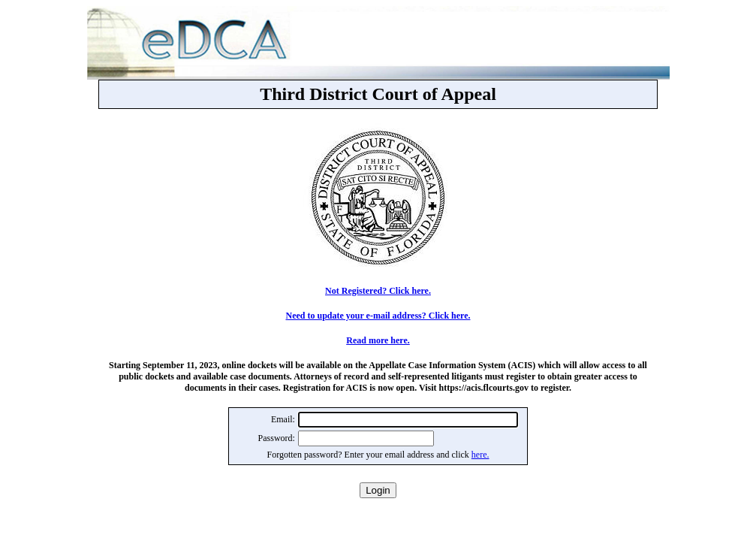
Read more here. (378, 340)
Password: (277, 438)
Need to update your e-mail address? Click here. (378, 316)
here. (480, 455)
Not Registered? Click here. (378, 291)
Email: (283, 419)
